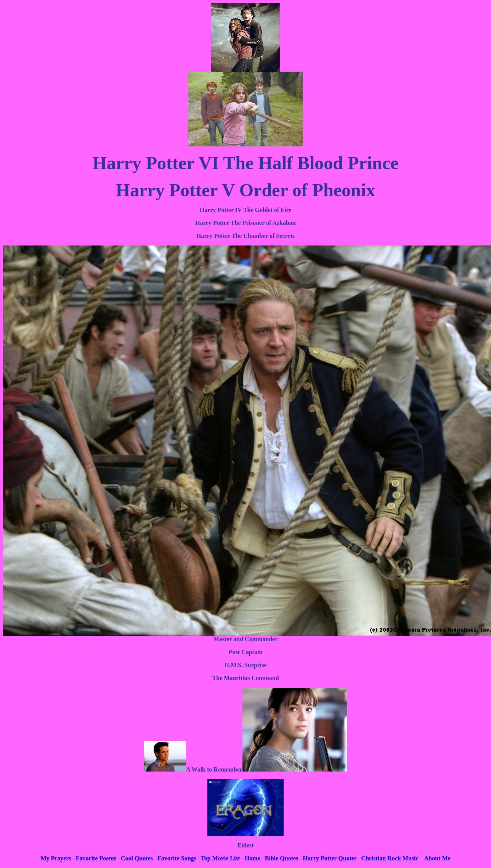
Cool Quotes (137, 858)
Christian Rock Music (390, 858)
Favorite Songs (177, 858)
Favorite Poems (96, 858)
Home (253, 858)
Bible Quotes (282, 858)
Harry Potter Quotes (330, 858)
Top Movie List (220, 858)
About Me (437, 858)
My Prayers (56, 858)
